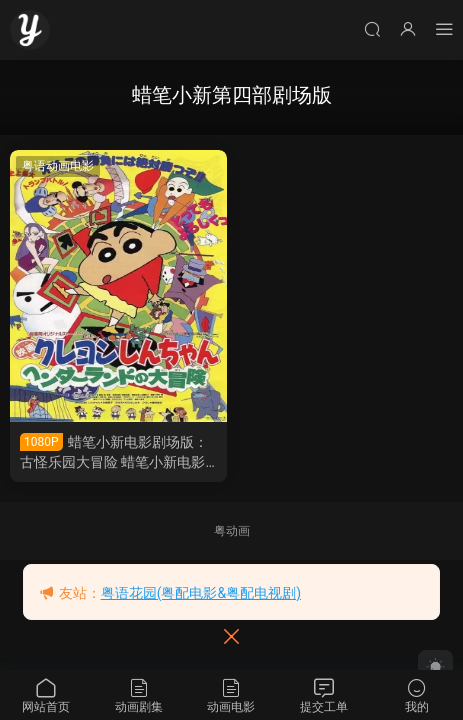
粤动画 (232, 531)
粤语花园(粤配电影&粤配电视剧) (201, 593)
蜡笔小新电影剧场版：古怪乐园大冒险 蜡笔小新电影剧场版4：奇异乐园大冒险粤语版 (115, 452)
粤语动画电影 (58, 166)
